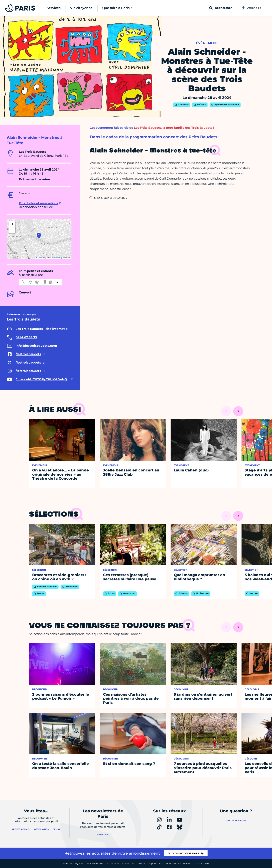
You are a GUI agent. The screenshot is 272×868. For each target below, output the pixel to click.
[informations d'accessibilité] (40, 282)
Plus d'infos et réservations (38, 203)
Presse (142, 863)
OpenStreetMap (57, 258)
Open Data (156, 863)
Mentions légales (73, 863)
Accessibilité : (110, 863)
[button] (39, 236)
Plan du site (202, 863)
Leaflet (39, 258)
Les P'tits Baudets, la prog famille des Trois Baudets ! (174, 128)
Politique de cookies (179, 863)
